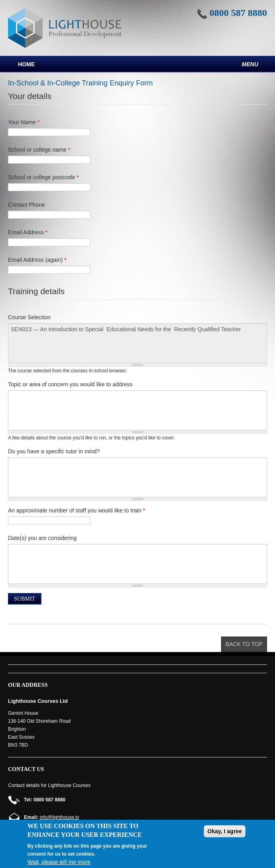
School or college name (39, 150)
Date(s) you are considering (42, 538)
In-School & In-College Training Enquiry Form (80, 83)
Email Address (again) (37, 260)
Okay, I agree (225, 831)
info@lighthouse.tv (59, 817)
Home (26, 64)
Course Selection (29, 317)
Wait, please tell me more (59, 862)
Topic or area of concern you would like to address (70, 384)
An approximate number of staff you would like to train (77, 510)
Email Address (28, 232)
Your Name (24, 122)
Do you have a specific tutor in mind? (54, 451)
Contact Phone (27, 205)
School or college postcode (43, 177)
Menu (250, 64)
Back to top (244, 644)
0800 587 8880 (238, 13)
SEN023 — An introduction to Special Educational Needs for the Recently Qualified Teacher (137, 343)
